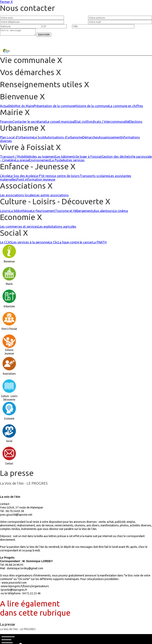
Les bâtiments (66, 158)
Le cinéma (121, 212)
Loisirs (5, 212)
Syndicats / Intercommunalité (108, 123)
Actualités (7, 107)
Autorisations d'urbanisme (63, 138)
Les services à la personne (30, 243)
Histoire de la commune (92, 107)
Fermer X (6, 2)
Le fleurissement (43, 212)
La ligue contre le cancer (75, 243)
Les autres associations (52, 196)
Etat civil (81, 123)
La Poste (57, 161)
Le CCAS (6, 243)
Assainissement (110, 138)
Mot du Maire (24, 107)
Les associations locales (17, 196)
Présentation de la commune (54, 107)
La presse (22, 161)
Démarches (91, 138)
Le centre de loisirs (66, 177)
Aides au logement (42, 158)
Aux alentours (104, 212)
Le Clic (53, 243)
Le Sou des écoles (22, 177)
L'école (5, 177)
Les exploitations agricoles (57, 228)
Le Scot (39, 138)
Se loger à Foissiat (89, 158)
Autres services (74, 161)
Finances (6, 123)
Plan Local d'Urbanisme (17, 138)
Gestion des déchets (116, 158)
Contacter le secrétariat (29, 123)
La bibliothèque (20, 212)
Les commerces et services (19, 228)
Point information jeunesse (36, 181)
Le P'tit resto (44, 177)
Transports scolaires (94, 177)
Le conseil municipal (60, 123)
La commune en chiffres (126, 107)
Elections (136, 123)
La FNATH (100, 243)
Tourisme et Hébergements (74, 212)
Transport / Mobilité (14, 158)
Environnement (40, 161)
